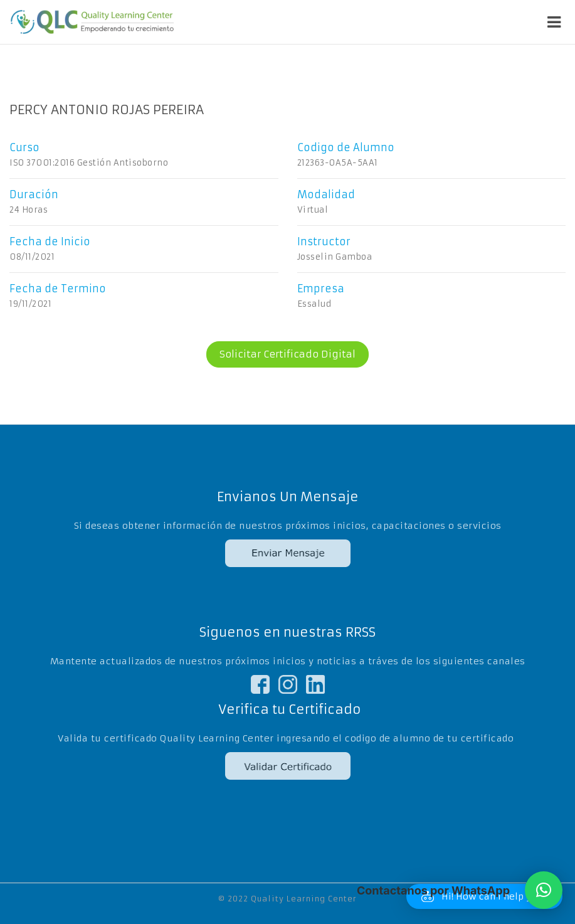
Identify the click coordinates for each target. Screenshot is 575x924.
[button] (544, 890)
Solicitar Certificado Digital (281, 354)
